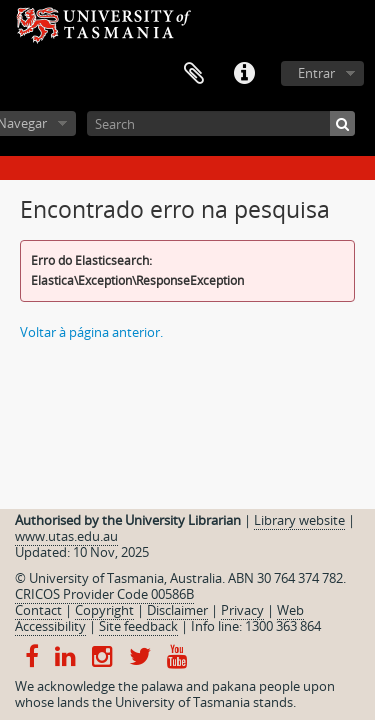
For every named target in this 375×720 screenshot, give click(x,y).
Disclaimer (177, 610)
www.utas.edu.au (66, 536)
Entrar (316, 73)
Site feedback (138, 626)
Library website (299, 520)
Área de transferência (194, 74)
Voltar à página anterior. (91, 332)
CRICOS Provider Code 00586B (104, 594)
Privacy (242, 610)
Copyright (104, 610)
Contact (38, 610)
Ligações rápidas (244, 74)
